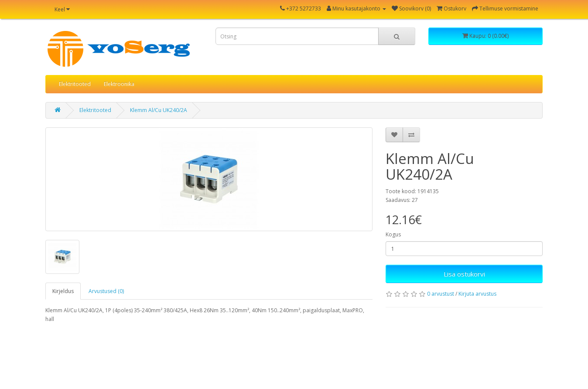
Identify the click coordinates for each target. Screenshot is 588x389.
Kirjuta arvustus (477, 294)
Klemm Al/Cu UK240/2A (159, 110)
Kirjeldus (63, 291)
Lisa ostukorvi (464, 274)
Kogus (393, 234)
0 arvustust (441, 294)
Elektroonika (119, 84)
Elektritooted (75, 84)
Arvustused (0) (106, 291)
